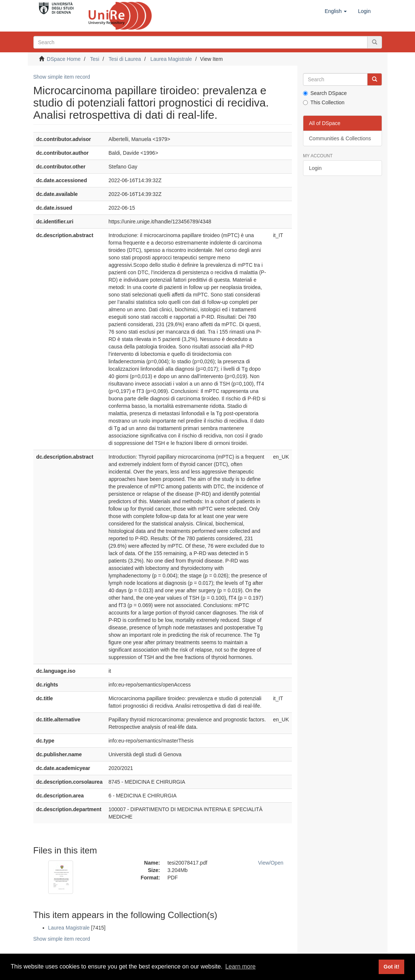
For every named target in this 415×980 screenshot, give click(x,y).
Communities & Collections (340, 138)
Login (315, 168)
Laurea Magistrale (171, 59)
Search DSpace (325, 93)
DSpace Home (64, 59)
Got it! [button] (391, 967)
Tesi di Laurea (125, 59)
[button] (336, 11)
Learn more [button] (240, 966)
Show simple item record (62, 77)
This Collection (324, 102)
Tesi (95, 59)
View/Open (271, 863)
